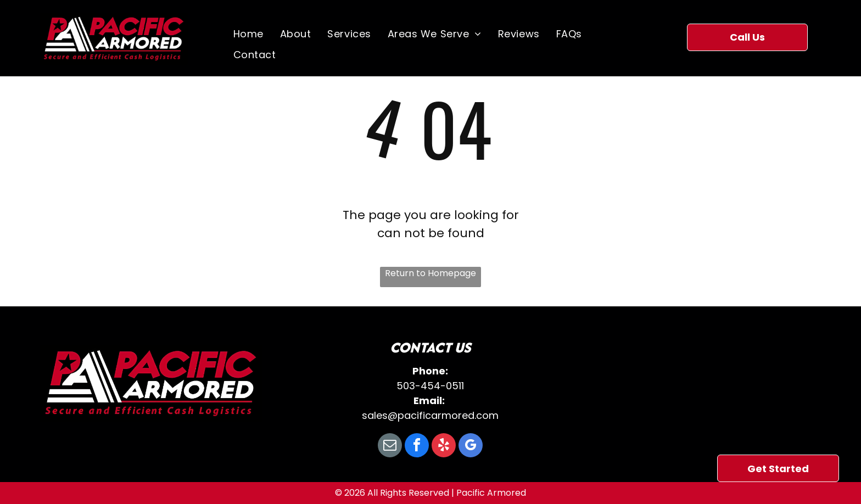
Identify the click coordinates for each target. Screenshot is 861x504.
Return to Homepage (431, 273)
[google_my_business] (471, 447)
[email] (390, 447)
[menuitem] (248, 34)
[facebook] (417, 447)
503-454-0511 (430, 386)
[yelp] (444, 447)
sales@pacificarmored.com (430, 415)
